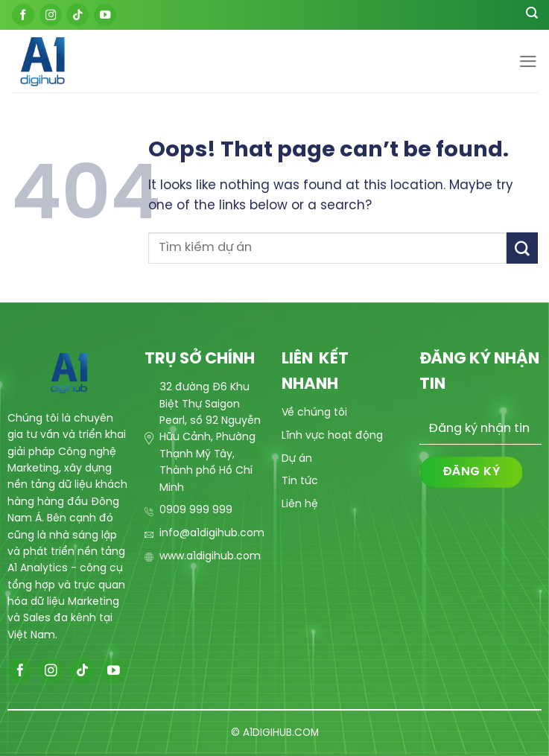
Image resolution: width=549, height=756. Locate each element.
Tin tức (300, 482)
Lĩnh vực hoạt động (332, 436)
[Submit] (522, 248)
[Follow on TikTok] (77, 15)
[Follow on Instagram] (51, 15)
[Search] (532, 15)
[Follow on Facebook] (23, 15)
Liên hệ (300, 505)
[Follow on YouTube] (105, 15)
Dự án (297, 459)
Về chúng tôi (314, 413)
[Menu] (528, 61)
